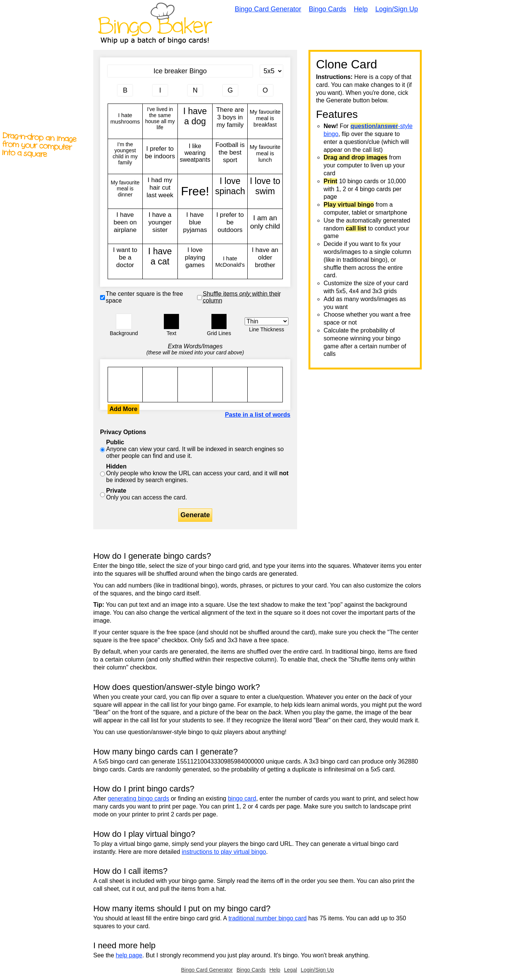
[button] (124, 322)
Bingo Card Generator (268, 9)
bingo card (242, 798)
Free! (195, 192)
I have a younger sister (160, 226)
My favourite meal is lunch (265, 156)
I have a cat (160, 261)
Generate (195, 515)
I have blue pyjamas (195, 226)
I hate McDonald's (230, 261)
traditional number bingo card (268, 918)
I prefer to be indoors (160, 156)
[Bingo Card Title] (180, 71)
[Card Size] (271, 71)
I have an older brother (265, 261)
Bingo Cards (328, 9)
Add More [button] (123, 409)
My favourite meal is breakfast (265, 121)
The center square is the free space (144, 297)
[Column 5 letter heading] (265, 90)
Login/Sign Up (397, 9)
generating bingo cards (138, 798)
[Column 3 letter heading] (195, 90)
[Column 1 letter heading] (125, 90)
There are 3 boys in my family (230, 121)
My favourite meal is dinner (125, 192)
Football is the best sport (230, 156)
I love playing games (195, 261)
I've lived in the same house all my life (160, 121)
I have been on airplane (125, 226)
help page (129, 955)
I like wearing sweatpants (195, 156)
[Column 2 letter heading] (160, 90)
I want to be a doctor (125, 261)
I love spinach (230, 192)
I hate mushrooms (125, 121)
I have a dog (195, 121)
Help (361, 9)
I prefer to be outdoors (230, 226)
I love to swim (265, 192)
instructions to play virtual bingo (224, 852)
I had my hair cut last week (160, 192)
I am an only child (265, 226)
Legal (290, 970)
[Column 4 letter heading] (230, 90)
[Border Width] (267, 321)
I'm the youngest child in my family (125, 156)
